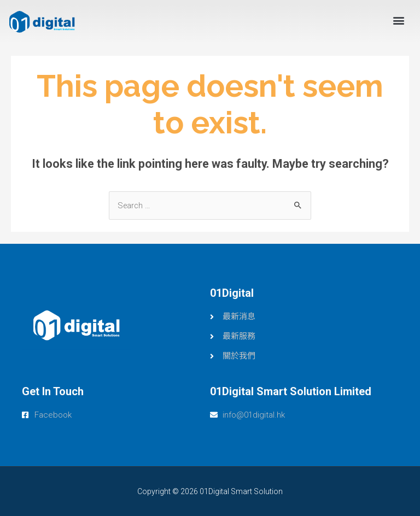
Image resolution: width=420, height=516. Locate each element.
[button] (398, 20)
